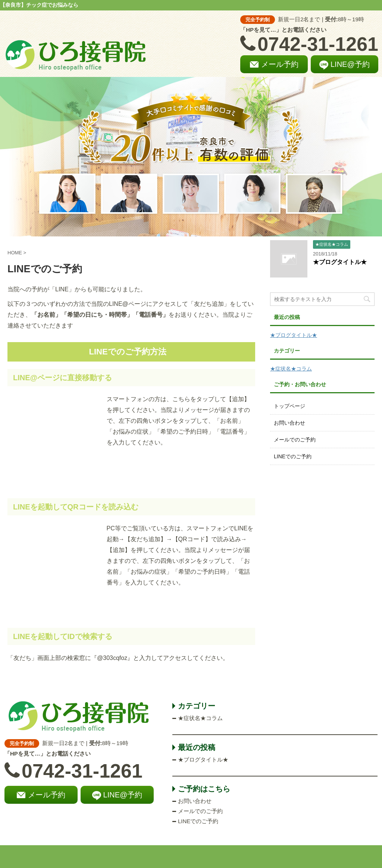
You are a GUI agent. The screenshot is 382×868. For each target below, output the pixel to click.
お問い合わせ (289, 423)
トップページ (289, 406)
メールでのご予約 (295, 440)
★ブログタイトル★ (340, 262)
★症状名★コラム (291, 369)
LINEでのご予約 (293, 456)
